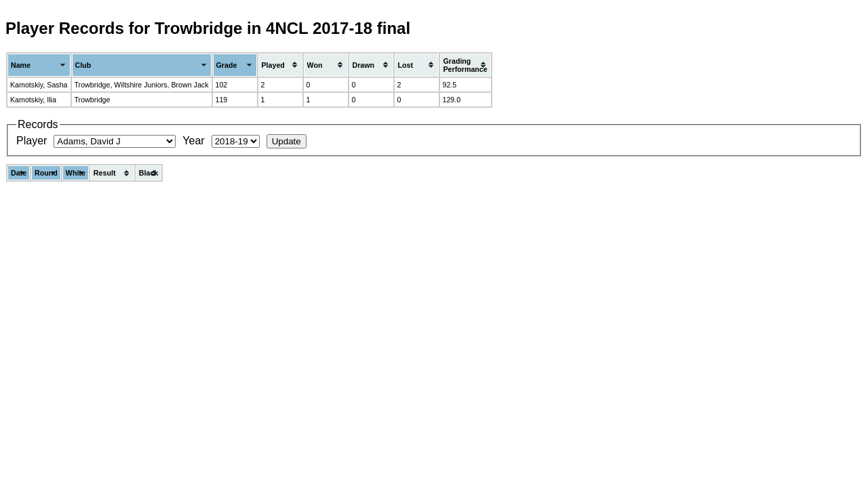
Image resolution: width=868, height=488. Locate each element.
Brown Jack (190, 85)
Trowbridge (93, 85)
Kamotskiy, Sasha (39, 85)
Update (287, 141)
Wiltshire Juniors (140, 85)
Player (32, 141)
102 (222, 85)
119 (222, 100)
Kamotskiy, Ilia (33, 100)
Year (193, 141)
